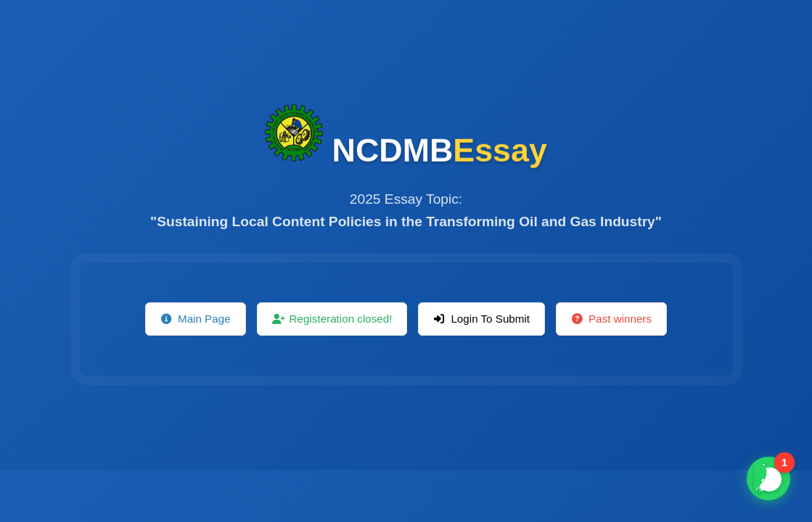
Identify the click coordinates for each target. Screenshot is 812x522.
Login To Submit (481, 319)
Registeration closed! (332, 319)
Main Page (196, 319)
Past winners (611, 319)
